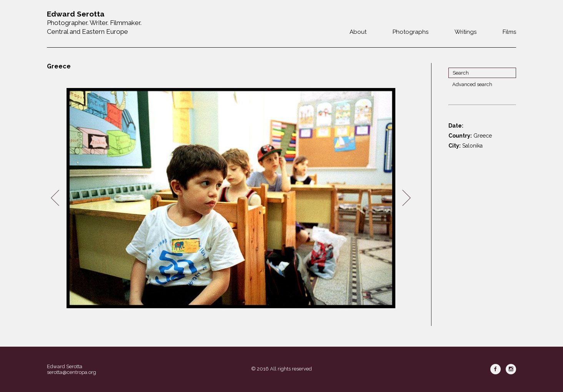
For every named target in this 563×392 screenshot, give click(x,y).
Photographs (411, 32)
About (358, 32)
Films (509, 32)
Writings (466, 32)
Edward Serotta (65, 366)
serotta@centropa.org (72, 372)
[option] (231, 198)
